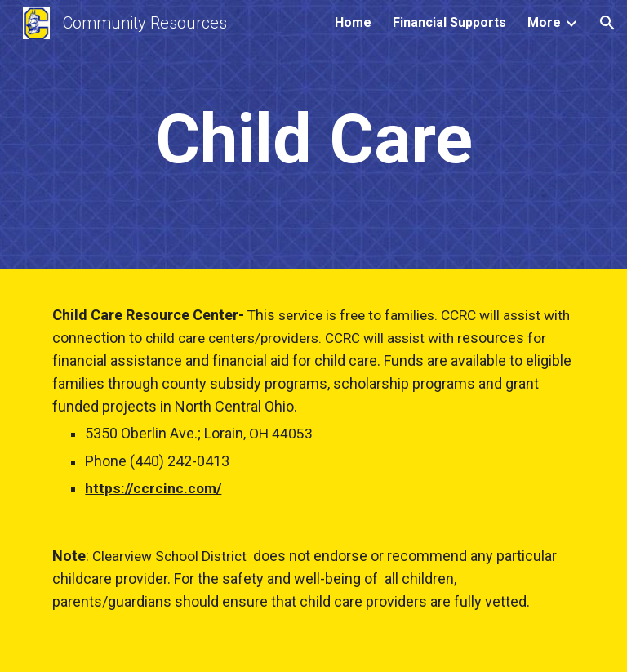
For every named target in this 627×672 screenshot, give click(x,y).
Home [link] (353, 22)
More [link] (544, 22)
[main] (313, 139)
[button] (607, 23)
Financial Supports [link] (449, 22)
